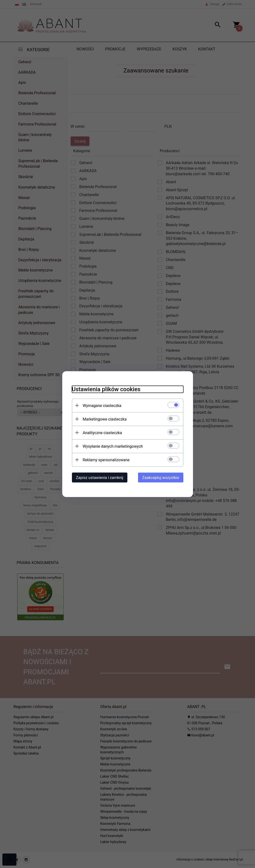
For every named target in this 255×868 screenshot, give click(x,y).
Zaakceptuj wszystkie (161, 477)
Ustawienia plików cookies (106, 389)
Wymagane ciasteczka (102, 405)
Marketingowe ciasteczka (105, 419)
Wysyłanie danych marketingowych (113, 446)
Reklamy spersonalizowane (106, 460)
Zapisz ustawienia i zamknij (100, 477)
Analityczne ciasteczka (102, 433)
